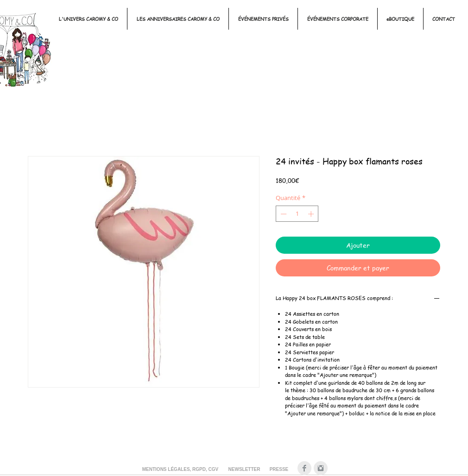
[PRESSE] (279, 470)
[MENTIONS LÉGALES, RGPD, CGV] (180, 470)
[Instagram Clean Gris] (321, 468)
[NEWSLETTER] (244, 470)
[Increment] (312, 214)
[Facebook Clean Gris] (304, 468)
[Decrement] (283, 214)
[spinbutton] (297, 214)
